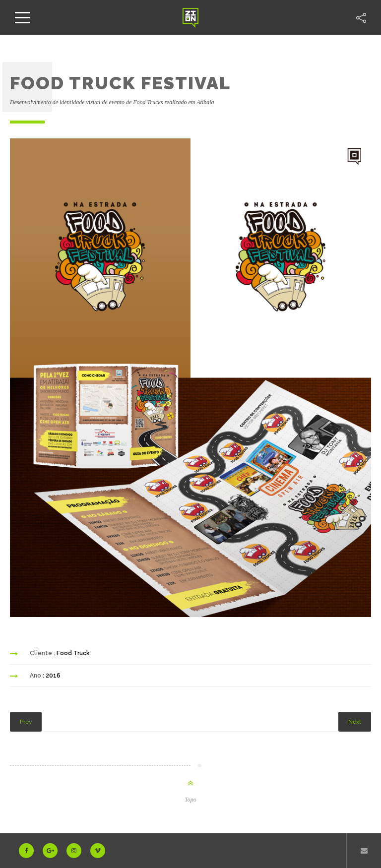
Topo (190, 800)
